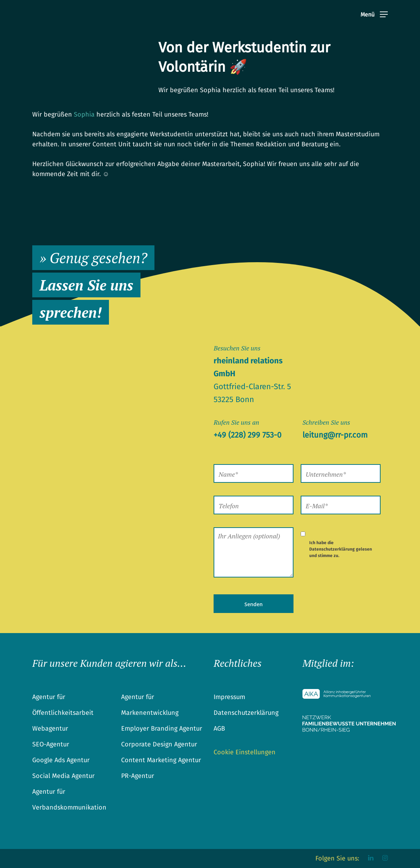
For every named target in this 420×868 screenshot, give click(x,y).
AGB (219, 728)
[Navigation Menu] (374, 17)
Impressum (229, 697)
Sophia (84, 114)
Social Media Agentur (63, 776)
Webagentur (50, 728)
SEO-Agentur (51, 744)
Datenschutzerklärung (332, 549)
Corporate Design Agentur (159, 744)
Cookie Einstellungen (245, 752)
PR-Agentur (138, 776)
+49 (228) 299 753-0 (247, 435)
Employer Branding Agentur (162, 728)
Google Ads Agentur (61, 760)
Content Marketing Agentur (161, 760)
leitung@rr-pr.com (335, 435)
